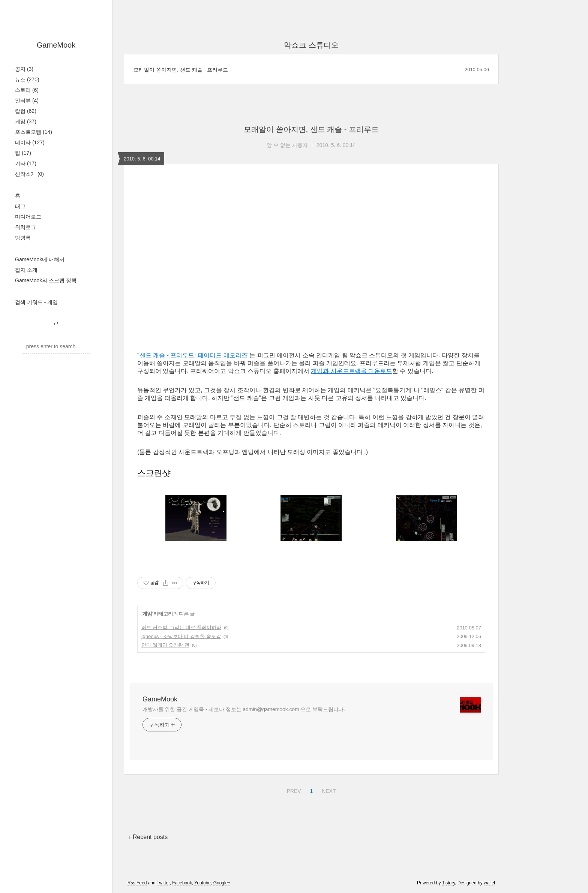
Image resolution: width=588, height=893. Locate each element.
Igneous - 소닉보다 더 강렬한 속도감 (181, 636)
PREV (293, 790)
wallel (489, 883)
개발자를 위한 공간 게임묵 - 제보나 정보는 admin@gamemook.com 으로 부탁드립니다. (244, 709)
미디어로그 (28, 217)
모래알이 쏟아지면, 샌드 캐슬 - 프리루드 (181, 70)
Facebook (182, 883)
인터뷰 (27, 100)
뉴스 (27, 79)
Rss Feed (137, 883)
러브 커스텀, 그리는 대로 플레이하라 (181, 627)
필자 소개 (26, 270)
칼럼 (26, 111)
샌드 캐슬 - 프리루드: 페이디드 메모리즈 (193, 355)
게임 (26, 121)
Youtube (202, 883)
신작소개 (29, 174)
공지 (24, 69)
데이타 (30, 142)
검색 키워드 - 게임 (36, 302)
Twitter (163, 883)
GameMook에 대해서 (40, 259)
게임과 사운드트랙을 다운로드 (352, 371)
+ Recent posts (148, 837)
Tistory (449, 883)
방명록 (23, 238)
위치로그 (25, 227)
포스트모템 (34, 132)
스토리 (27, 90)
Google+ (222, 883)
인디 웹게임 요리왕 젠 (165, 645)
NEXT (328, 790)
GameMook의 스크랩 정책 (46, 280)
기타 (26, 163)
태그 (20, 206)
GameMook (56, 45)
